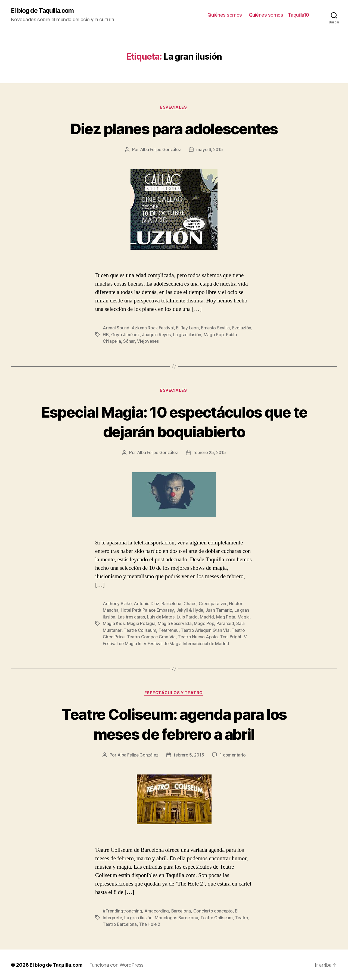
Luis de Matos (161, 617)
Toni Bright (232, 637)
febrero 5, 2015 (189, 755)
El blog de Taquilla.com (44, 11)
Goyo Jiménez (148, 335)
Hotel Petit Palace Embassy (148, 611)
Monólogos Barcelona (178, 918)
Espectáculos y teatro (174, 693)
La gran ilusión (210, 335)
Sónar (142, 342)
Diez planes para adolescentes (174, 129)
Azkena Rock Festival (153, 329)
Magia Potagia (141, 624)
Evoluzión (113, 335)
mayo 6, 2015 (210, 150)
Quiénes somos (225, 15)
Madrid (207, 617)
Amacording (157, 911)
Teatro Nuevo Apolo (199, 637)
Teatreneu (170, 630)
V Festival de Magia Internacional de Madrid (187, 643)
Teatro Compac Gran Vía (152, 637)
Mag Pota (226, 617)
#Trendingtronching (122, 911)
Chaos (191, 604)
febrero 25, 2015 (210, 453)
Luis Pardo (188, 617)
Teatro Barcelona (120, 924)
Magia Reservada (175, 624)
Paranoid (226, 624)
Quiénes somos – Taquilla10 (279, 15)
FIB (128, 335)
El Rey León (188, 329)
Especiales (174, 108)
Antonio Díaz (147, 604)
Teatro (244, 918)
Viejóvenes (161, 342)
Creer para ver (214, 604)
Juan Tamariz (220, 611)
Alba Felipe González (160, 150)
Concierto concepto (214, 911)
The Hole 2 (151, 924)
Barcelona (172, 604)
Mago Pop (237, 335)
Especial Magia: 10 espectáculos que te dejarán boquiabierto (174, 422)
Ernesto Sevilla (217, 329)
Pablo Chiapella (118, 342)
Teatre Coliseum (140, 630)
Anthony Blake (117, 604)
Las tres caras (131, 617)
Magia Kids (114, 624)
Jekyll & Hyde (191, 611)
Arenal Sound (116, 329)
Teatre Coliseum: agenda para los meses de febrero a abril (174, 724)
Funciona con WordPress (118, 965)
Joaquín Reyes (179, 335)
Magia (244, 617)
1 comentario (234, 755)
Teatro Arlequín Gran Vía (207, 630)
